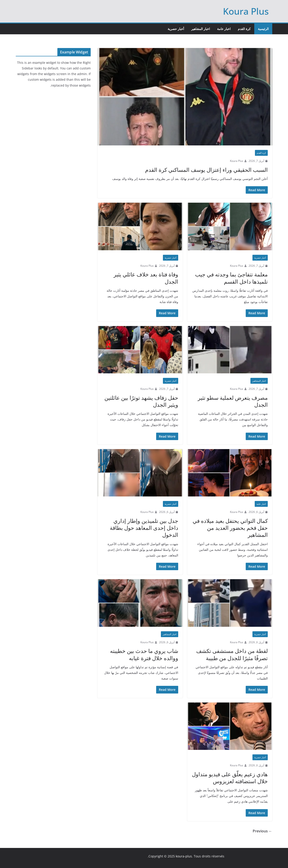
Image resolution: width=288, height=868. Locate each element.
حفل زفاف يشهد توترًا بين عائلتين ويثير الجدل (141, 401)
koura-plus (184, 856)
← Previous (262, 831)
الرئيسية (263, 29)
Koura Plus (246, 11)
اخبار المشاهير (201, 29)
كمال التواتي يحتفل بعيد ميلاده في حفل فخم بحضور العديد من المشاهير (230, 528)
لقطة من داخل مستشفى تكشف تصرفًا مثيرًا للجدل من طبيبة (232, 654)
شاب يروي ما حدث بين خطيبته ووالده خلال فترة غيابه (144, 654)
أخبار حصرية (176, 29)
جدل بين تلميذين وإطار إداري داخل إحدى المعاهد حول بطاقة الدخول (144, 528)
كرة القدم (244, 29)
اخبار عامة (224, 29)
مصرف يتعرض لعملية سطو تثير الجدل (233, 401)
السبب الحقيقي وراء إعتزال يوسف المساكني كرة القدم (206, 170)
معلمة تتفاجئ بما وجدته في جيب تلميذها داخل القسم (231, 278)
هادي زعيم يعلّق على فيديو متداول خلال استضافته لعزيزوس (230, 778)
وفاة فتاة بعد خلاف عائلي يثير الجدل (146, 278)
